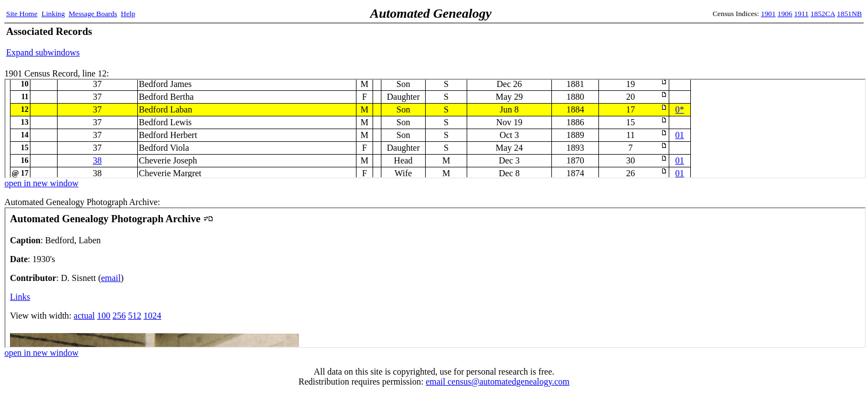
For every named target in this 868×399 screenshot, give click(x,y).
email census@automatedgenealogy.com (498, 382)
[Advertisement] (732, 42)
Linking (53, 14)
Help (128, 14)
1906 (785, 14)
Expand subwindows (43, 52)
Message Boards (93, 14)
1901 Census (435, 129)
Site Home (22, 14)
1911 (802, 14)
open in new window (42, 183)
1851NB (849, 14)
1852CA (823, 14)
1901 (769, 14)
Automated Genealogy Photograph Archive (435, 278)
